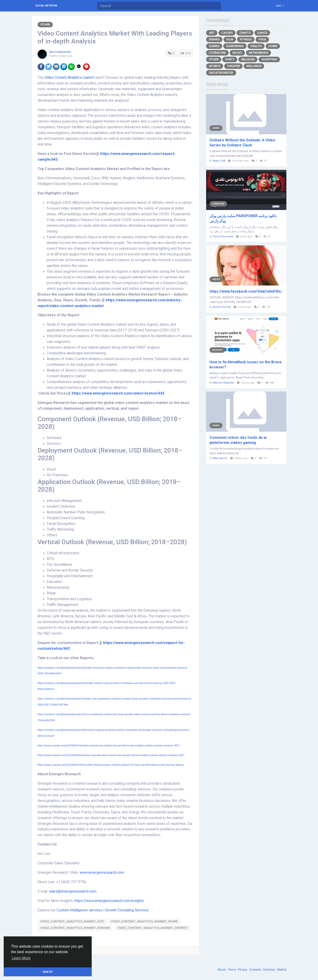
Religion (248, 59)
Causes (227, 33)
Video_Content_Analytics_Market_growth (152, 928)
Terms (232, 970)
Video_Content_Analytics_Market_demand (75, 928)
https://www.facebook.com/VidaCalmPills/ (246, 291)
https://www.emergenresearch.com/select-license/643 (118, 393)
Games (214, 46)
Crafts (245, 33)
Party (230, 59)
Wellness (254, 66)
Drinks (214, 39)
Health (256, 46)
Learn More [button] (21, 958)
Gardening (235, 46)
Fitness (246, 39)
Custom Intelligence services (80, 910)
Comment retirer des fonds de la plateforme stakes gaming (238, 440)
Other (45, 24)
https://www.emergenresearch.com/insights (109, 901)
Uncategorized (221, 73)
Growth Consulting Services (127, 910)
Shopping (269, 59)
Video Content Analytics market (69, 78)
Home (273, 46)
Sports (215, 66)
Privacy (243, 970)
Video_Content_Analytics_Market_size (72, 921)
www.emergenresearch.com (102, 873)
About (222, 970)
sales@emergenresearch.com (73, 891)
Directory (270, 970)
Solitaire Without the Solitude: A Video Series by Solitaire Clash (242, 143)
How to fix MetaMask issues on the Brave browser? (246, 365)
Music (237, 53)
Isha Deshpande (60, 52)
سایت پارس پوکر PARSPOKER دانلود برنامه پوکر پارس (243, 218)
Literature (217, 53)
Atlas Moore (220, 458)
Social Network (46, 6)
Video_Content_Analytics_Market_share (144, 921)
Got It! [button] (48, 972)
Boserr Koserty (222, 307)
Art (212, 33)
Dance (262, 33)
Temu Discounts (223, 237)
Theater (233, 66)
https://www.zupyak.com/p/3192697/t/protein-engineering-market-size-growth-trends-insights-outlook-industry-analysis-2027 (109, 745)
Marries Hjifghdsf (224, 383)
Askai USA (219, 161)
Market (282, 970)
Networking (259, 53)
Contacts (256, 970)
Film (230, 39)
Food (262, 39)
